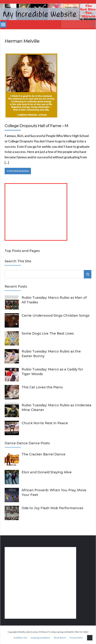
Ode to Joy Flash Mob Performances (52, 508)
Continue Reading (18, 171)
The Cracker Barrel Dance (44, 454)
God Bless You (20, 638)
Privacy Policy (76, 638)
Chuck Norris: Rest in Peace (45, 423)
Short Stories (60, 638)
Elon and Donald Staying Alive (47, 472)
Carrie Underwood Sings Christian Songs (56, 316)
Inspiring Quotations (40, 638)
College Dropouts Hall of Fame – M (36, 126)
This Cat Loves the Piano (42, 387)
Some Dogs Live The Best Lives (48, 333)
